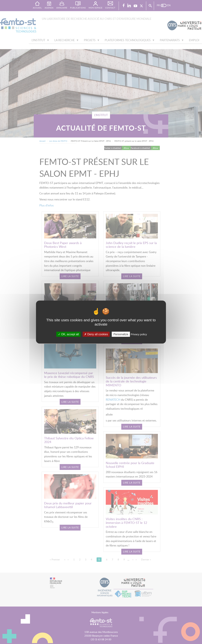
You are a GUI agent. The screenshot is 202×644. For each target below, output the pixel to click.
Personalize (121, 334)
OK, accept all (68, 334)
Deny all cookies (96, 334)
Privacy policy (139, 334)
